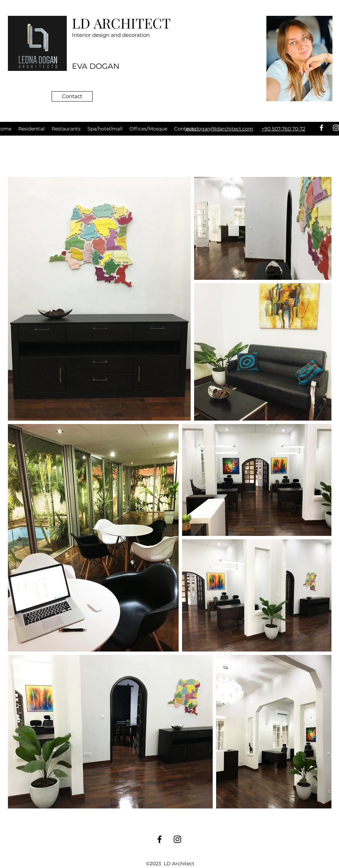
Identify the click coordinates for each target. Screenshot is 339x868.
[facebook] (321, 128)
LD (83, 23)
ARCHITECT (132, 23)
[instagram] (177, 839)
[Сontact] (72, 96)
